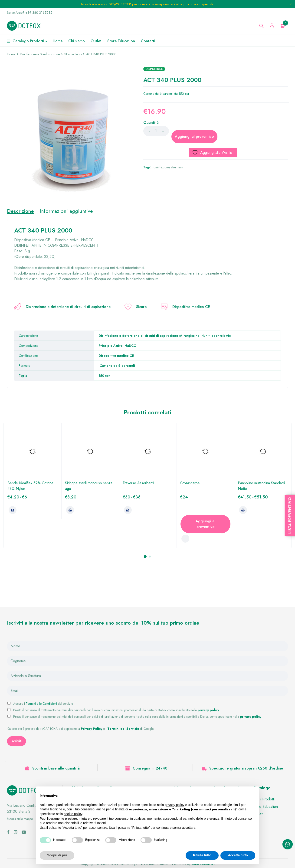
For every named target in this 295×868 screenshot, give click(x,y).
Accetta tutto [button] (238, 855)
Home (11, 54)
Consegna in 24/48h (151, 768)
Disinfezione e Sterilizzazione (40, 54)
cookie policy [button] (73, 814)
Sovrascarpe (190, 483)
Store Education (265, 807)
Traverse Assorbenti (138, 483)
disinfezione (161, 167)
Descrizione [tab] (20, 211)
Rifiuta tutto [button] (202, 855)
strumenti (177, 167)
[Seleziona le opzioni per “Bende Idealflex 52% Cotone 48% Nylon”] (13, 510)
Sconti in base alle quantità (56, 768)
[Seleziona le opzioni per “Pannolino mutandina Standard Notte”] (243, 510)
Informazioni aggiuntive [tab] (66, 211)
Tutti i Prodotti (264, 799)
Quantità (151, 123)
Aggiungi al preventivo (194, 136)
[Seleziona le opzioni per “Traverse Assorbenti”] (128, 510)
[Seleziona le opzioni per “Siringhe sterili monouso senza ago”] (70, 510)
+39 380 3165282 (39, 13)
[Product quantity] (156, 131)
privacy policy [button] (175, 805)
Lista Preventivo (290, 516)
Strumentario (73, 54)
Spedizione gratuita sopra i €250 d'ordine (246, 768)
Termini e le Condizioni (41, 704)
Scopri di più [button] (57, 855)
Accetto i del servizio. (40, 704)
